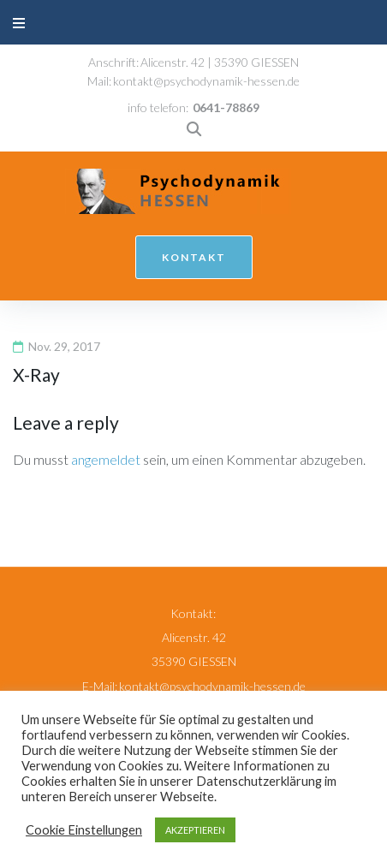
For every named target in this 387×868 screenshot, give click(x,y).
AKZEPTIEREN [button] (195, 830)
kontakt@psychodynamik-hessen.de (206, 81)
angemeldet (106, 459)
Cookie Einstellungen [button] (84, 830)
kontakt (194, 257)
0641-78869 (226, 107)
